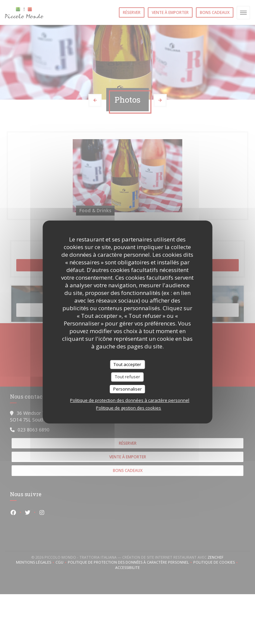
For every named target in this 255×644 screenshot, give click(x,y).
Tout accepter (127, 364)
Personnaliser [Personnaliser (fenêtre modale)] (127, 389)
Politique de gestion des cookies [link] (128, 408)
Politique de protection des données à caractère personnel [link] (130, 400)
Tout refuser (127, 377)
